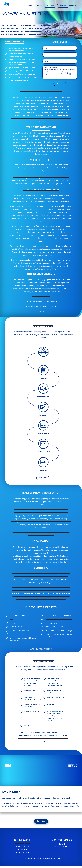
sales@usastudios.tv (23, 852)
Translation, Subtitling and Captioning (33, 706)
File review (43, 360)
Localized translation (43, 397)
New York (57, 846)
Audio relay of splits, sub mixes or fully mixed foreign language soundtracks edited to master (56, 716)
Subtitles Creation (43, 433)
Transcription (43, 378)
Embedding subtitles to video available (22, 71)
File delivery (43, 470)
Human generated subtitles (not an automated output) (21, 63)
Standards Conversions (32, 711)
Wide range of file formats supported (22, 74)
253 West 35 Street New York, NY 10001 (23, 845)
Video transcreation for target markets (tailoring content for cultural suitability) (32, 682)
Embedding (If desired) (43, 452)
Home (30, 6)
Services (37, 6)
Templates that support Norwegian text (23, 59)
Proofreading (43, 415)
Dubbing (27, 725)
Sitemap (57, 858)
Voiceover (51, 704)
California (62, 844)
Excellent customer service (18, 80)
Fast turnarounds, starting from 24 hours (23, 77)
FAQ (42, 6)
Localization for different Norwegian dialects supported (22, 55)
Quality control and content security (22, 68)
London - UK (66, 846)
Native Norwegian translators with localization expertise (21, 49)
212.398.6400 (23, 851)
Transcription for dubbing (56, 697)
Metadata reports (30, 690)
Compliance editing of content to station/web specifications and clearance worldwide (55, 682)
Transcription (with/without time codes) (33, 698)
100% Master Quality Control (54, 691)
